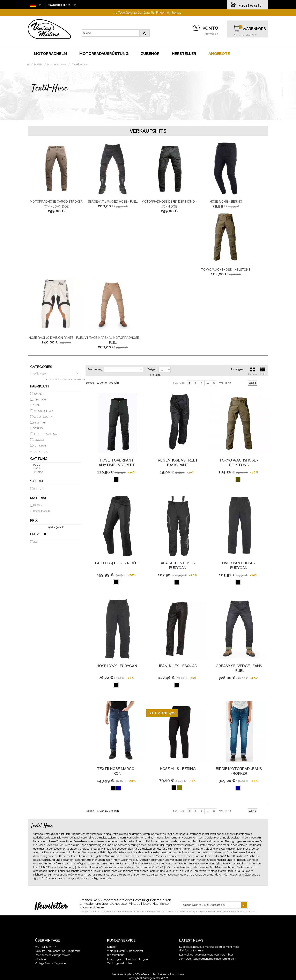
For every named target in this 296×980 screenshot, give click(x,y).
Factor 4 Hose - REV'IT (117, 563)
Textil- (37, 505)
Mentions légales (122, 974)
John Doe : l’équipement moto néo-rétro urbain (208, 959)
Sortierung (95, 369)
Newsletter (51, 907)
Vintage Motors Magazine (50, 963)
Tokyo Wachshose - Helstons (226, 270)
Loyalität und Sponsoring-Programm (57, 951)
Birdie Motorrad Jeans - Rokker (239, 771)
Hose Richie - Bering (226, 202)
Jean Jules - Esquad (178, 666)
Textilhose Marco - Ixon (117, 771)
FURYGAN (39, 446)
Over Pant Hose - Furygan (239, 565)
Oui (35, 542)
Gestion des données (155, 974)
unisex (38, 472)
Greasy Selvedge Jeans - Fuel (239, 668)
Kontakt (112, 947)
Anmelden (211, 34)
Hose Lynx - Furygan (117, 666)
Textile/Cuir (42, 511)
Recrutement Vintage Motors (53, 955)
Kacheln (252, 371)
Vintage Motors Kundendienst (125, 951)
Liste (263, 371)
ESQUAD (38, 440)
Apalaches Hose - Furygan (178, 565)
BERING (38, 428)
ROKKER (38, 394)
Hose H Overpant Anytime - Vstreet (117, 463)
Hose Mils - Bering (178, 769)
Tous (36, 465)
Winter (38, 489)
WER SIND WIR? (45, 947)
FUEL (36, 405)
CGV (138, 974)
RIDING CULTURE (44, 411)
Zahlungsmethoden (119, 963)
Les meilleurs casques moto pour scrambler (206, 955)
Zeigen (152, 369)
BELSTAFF (39, 423)
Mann (37, 468)
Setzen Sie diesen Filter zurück (67, 379)
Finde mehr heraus (169, 13)
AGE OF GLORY (43, 417)
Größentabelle (116, 955)
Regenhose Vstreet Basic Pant (178, 463)
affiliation (40, 959)
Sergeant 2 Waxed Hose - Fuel (113, 202)
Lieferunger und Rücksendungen (127, 959)
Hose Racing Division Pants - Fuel (56, 338)
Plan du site (177, 974)
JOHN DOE (40, 400)
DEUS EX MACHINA (45, 434)
